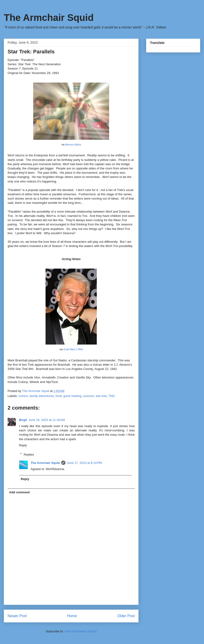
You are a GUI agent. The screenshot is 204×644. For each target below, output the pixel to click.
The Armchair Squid (49, 18)
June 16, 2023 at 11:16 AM (47, 420)
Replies (29, 454)
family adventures (42, 396)
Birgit (23, 420)
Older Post (126, 616)
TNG (112, 396)
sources (88, 396)
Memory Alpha (73, 145)
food (58, 396)
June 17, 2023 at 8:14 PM (84, 463)
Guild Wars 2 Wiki (73, 349)
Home (72, 616)
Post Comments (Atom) (81, 631)
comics (23, 396)
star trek (101, 396)
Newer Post (17, 616)
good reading (72, 396)
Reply (23, 445)
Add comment (20, 492)
